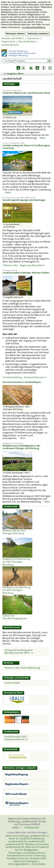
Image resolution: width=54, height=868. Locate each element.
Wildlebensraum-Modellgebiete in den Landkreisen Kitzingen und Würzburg (21, 447)
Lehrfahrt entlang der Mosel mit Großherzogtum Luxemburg (26, 147)
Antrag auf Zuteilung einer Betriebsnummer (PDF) (19, 652)
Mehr (43, 138)
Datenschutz (8, 41)
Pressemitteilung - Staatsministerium (25, 377)
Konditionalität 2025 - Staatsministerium (16, 738)
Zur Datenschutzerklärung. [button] (34, 27)
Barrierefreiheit (27, 41)
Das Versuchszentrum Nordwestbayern (22, 382)
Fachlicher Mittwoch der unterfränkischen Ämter (26, 93)
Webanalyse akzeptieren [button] (38, 34)
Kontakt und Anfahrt (13, 38)
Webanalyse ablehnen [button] (15, 34)
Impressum (33, 38)
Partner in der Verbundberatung (22, 668)
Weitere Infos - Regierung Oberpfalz (24, 265)
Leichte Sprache (10, 45)
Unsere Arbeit (12, 683)
